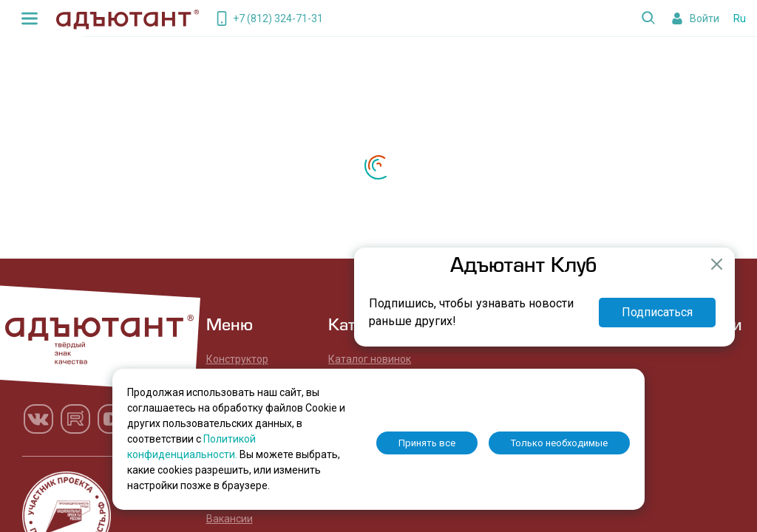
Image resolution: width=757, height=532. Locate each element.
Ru (740, 18)
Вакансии (230, 519)
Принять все (427, 443)
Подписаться (657, 312)
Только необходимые (559, 443)
